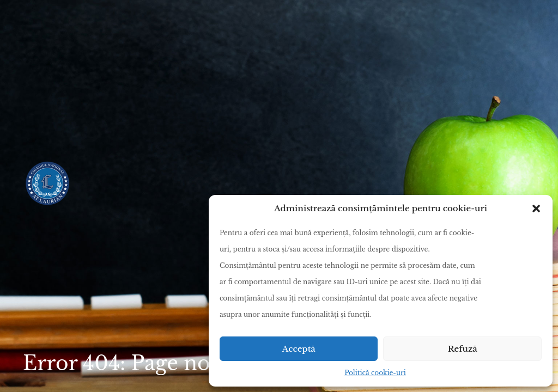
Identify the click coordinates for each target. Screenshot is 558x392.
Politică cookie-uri (375, 373)
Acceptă (299, 349)
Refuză (463, 349)
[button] (536, 209)
